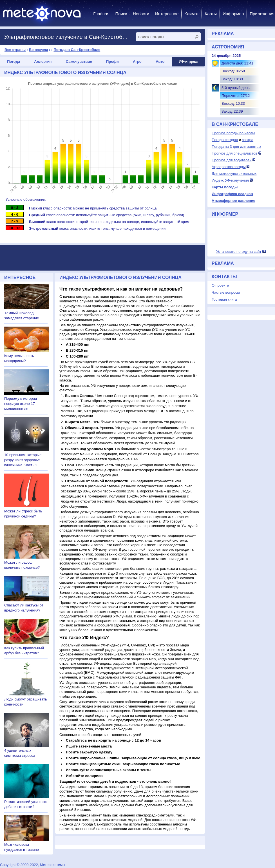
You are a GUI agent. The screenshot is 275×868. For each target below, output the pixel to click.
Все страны (15, 50)
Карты (211, 14)
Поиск (121, 14)
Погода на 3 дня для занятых (236, 147)
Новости (141, 14)
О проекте (220, 285)
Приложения (262, 14)
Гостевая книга (224, 299)
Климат (192, 14)
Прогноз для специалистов (234, 153)
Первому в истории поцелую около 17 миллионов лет (21, 404)
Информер (233, 14)
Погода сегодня (225, 140)
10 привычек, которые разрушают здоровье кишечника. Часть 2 (23, 460)
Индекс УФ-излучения (230, 180)
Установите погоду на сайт (239, 252)
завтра (248, 140)
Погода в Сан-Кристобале (77, 50)
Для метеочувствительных (234, 174)
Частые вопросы (226, 292)
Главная (101, 14)
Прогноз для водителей (232, 160)
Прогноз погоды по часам (233, 133)
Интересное (167, 14)
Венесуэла (39, 50)
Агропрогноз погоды (229, 167)
